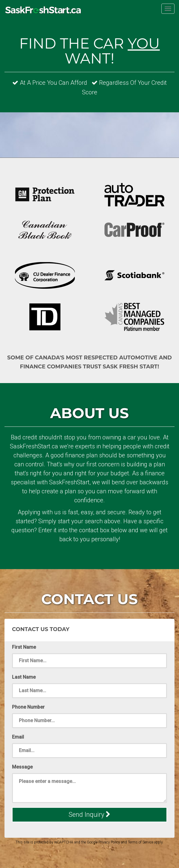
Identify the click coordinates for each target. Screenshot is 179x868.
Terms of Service (141, 842)
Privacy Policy (109, 842)
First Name (24, 647)
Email (18, 737)
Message (22, 767)
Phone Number (28, 707)
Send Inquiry (89, 815)
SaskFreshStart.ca (43, 11)
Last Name (24, 677)
